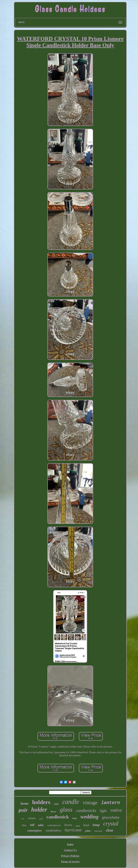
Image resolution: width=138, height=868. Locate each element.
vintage (90, 803)
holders (41, 802)
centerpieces (54, 825)
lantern (111, 803)
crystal (111, 824)
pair (23, 810)
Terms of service (70, 862)
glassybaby (111, 817)
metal (78, 826)
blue (24, 825)
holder (39, 810)
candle (71, 802)
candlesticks (86, 811)
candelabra (53, 830)
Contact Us (70, 850)
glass (66, 810)
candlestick (58, 817)
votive (116, 810)
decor (53, 812)
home (24, 803)
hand (86, 825)
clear (110, 830)
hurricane (73, 830)
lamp (96, 825)
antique (32, 818)
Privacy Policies (70, 856)
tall (32, 825)
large (75, 818)
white (56, 804)
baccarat (98, 831)
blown (68, 825)
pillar (88, 831)
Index (70, 844)
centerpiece (34, 831)
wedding (89, 817)
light (103, 811)
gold (41, 819)
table (41, 825)
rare (23, 819)
